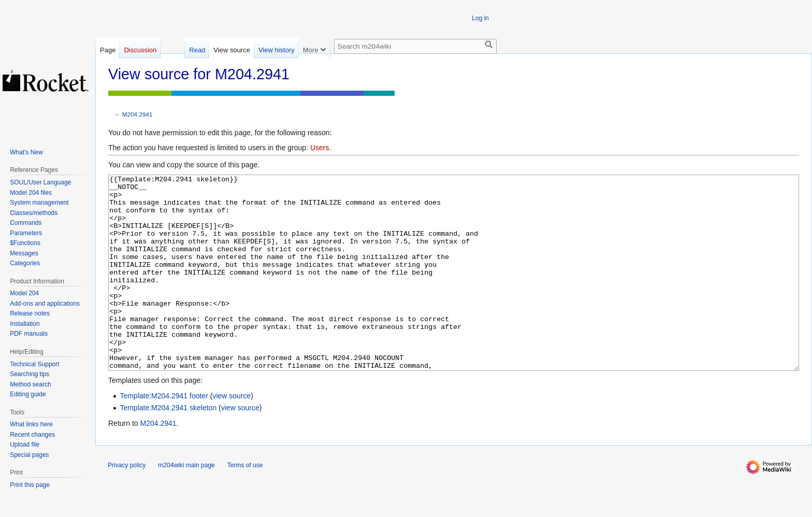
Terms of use (245, 504)
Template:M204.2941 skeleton (168, 447)
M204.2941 (137, 114)
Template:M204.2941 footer (164, 435)
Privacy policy (127, 504)
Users (320, 148)
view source (231, 435)
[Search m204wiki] (415, 46)
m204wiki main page (186, 504)
